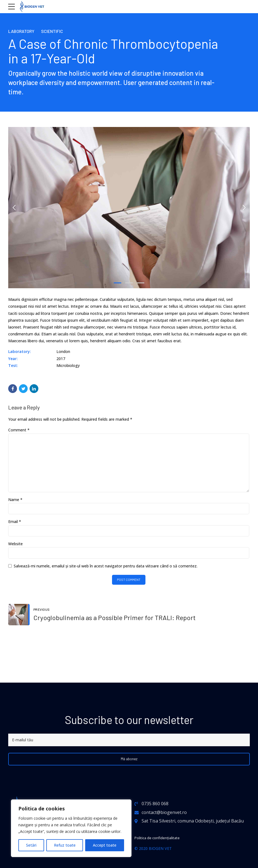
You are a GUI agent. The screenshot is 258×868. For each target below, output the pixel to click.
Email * (15, 525)
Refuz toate (65, 845)
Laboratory (23, 31)
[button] (14, 208)
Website (15, 548)
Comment (19, 430)
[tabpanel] (129, 208)
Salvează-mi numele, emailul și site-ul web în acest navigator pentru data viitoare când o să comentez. (106, 571)
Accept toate (105, 845)
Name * (15, 503)
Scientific (56, 31)
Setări (31, 845)
